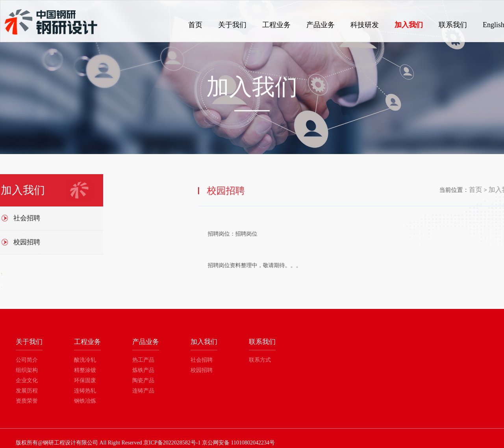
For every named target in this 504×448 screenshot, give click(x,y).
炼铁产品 (143, 370)
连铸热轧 (85, 391)
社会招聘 (202, 360)
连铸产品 (143, 391)
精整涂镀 (85, 370)
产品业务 (321, 25)
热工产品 (143, 360)
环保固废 (85, 380)
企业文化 (27, 380)
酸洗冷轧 (85, 360)
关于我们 (232, 25)
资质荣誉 (27, 401)
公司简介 (27, 360)
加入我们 (409, 25)
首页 (195, 25)
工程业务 (276, 25)
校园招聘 (202, 370)
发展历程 (27, 391)
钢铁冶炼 (85, 401)
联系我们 (453, 25)
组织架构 (27, 370)
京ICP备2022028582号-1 (172, 443)
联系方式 (260, 360)
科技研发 (365, 25)
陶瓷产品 (143, 380)
